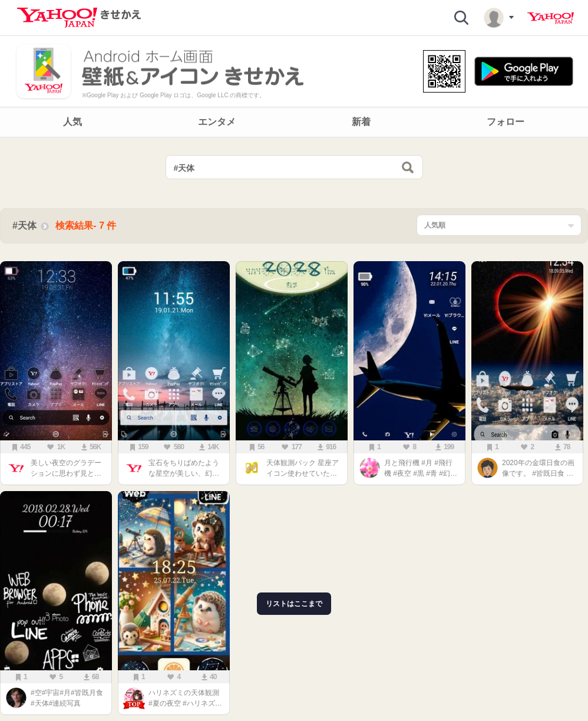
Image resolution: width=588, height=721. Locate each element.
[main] (294, 432)
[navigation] (294, 122)
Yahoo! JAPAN (551, 18)
